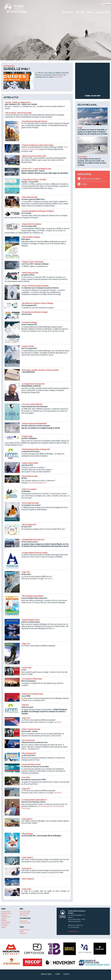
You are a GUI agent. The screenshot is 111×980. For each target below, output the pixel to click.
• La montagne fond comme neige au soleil (33, 384)
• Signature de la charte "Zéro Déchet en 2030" (34, 156)
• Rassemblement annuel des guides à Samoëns (34, 121)
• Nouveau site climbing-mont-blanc (31, 764)
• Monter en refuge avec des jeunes (31, 729)
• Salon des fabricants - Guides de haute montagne (18, 113)
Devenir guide (23, 915)
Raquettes (4, 920)
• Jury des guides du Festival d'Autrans (32, 679)
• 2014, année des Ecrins (28, 740)
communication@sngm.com (37, 483)
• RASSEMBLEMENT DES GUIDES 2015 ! (33, 540)
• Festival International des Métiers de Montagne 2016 (36, 449)
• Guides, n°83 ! (26, 718)
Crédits (58, 974)
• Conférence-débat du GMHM (30, 463)
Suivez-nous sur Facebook (91, 179)
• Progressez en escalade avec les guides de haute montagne (37, 145)
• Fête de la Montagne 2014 (29, 753)
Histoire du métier (24, 913)
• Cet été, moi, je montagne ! (29, 489)
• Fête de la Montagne (27, 834)
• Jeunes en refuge (26, 668)
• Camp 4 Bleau (26, 777)
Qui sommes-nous (25, 930)
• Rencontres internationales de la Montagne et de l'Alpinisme (38, 211)
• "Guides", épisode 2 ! (27, 857)
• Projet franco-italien (27, 436)
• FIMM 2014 (25, 705)
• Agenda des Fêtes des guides (29, 476)
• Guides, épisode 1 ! (27, 868)
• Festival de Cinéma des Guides (30, 273)
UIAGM (22, 932)
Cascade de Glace (6, 917)
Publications (23, 933)
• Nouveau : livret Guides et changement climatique (35, 286)
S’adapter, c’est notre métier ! (93, 96)
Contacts (66, 974)
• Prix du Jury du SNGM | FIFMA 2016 (32, 404)
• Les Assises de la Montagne (29, 322)
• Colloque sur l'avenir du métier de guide (32, 262)
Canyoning (4, 915)
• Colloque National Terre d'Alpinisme (31, 224)
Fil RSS (84, 184)
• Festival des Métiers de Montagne (31, 237)
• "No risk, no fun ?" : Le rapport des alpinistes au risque (36, 169)
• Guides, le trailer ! (26, 889)
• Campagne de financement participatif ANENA (34, 424)
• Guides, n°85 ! (26, 572)
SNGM (90, 12)
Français (108, 3)
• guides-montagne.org (28, 879)
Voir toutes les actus (25, 923)
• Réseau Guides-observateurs (29, 197)
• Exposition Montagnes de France (30, 620)
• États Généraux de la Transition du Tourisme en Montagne (37, 303)
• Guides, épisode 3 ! (27, 819)
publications (59, 77)
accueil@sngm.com (73, 931)
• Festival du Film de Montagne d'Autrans (32, 694)
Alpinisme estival (6, 912)
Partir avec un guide (25, 912)
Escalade (3, 919)
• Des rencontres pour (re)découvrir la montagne (34, 312)
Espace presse (23, 921)
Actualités (103, 12)
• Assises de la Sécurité (27, 346)
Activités (67, 12)
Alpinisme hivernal (6, 913)
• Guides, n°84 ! (26, 644)
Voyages (80, 128)
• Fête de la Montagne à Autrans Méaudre (32, 596)
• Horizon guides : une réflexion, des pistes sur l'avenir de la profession (40, 370)
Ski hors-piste (5, 924)
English (103, 3)
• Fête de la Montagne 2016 (29, 525)
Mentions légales (46, 974)
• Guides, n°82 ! (26, 789)
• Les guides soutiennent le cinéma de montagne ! (35, 553)
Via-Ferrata (4, 925)
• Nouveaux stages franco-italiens (30, 503)
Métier (80, 12)
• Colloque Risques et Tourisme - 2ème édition (34, 180)
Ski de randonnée (82, 157)
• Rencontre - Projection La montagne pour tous (18, 102)
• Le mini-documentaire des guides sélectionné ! (34, 800)
